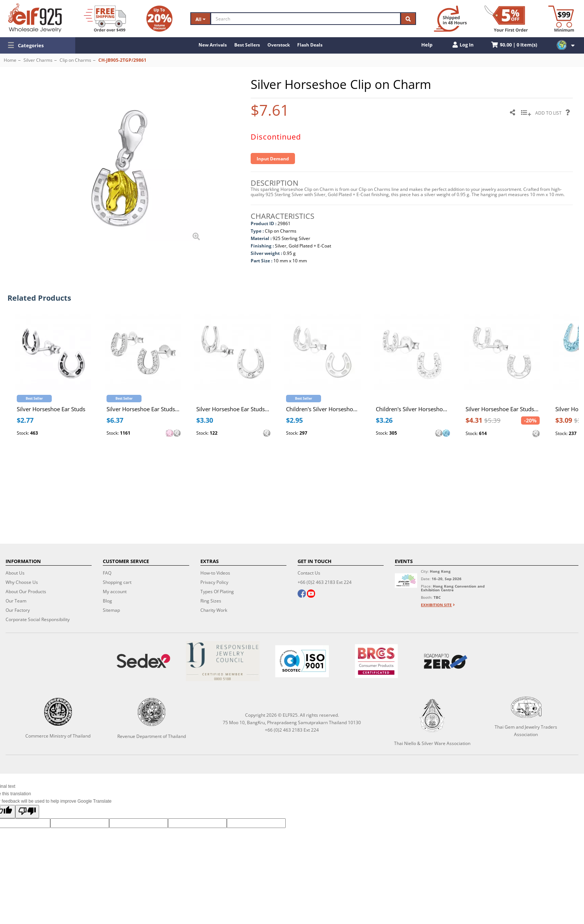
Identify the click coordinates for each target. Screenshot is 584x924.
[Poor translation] (27, 812)
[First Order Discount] (506, 19)
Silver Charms (38, 60)
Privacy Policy (214, 582)
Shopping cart (117, 582)
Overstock (279, 45)
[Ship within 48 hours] (450, 19)
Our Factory (18, 610)
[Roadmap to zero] (446, 661)
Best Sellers (247, 45)
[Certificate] (223, 661)
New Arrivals (213, 45)
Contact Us (309, 573)
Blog (107, 601)
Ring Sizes (211, 601)
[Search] (306, 19)
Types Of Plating (217, 592)
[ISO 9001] (302, 661)
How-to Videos (215, 573)
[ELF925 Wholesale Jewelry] (35, 18)
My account (115, 592)
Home (10, 60)
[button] (38, 45)
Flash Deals (310, 45)
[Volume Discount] (159, 19)
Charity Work (214, 610)
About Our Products (26, 592)
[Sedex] (143, 661)
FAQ (107, 573)
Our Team (16, 601)
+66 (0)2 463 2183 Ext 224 (325, 582)
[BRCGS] (377, 661)
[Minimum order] (561, 19)
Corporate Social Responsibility (38, 619)
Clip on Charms (75, 60)
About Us (15, 573)
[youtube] (311, 594)
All (201, 19)
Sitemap (111, 610)
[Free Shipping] (105, 19)
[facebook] (302, 594)
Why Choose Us (22, 582)
